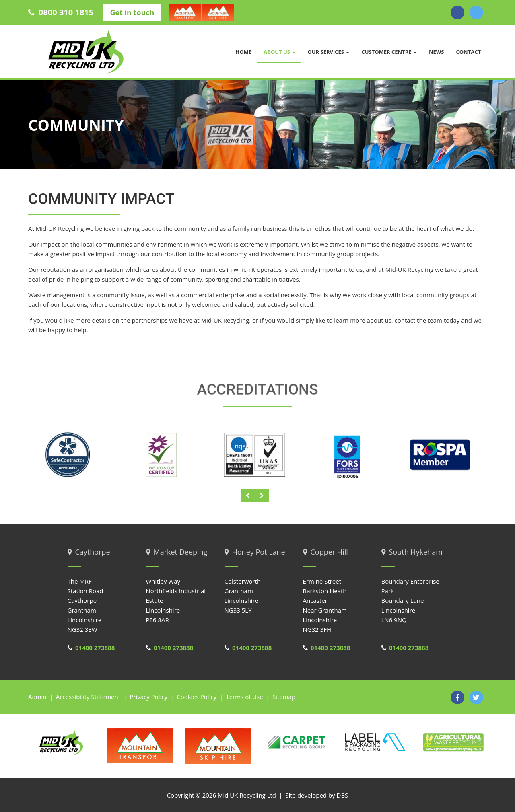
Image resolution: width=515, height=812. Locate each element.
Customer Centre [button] (389, 52)
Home (243, 52)
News (437, 52)
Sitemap (284, 697)
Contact (468, 52)
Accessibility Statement (88, 697)
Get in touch (132, 12)
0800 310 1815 (62, 12)
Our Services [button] (328, 52)
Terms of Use (244, 697)
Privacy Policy (148, 697)
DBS (343, 795)
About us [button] (279, 52)
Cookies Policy (197, 697)
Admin (37, 697)
